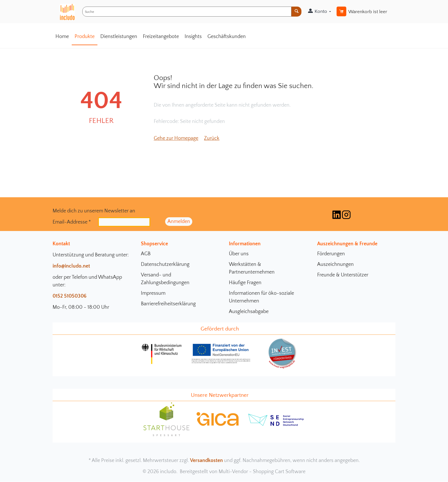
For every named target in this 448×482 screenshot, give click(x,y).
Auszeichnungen (335, 264)
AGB (146, 254)
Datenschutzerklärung (165, 264)
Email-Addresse (72, 222)
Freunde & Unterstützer (343, 275)
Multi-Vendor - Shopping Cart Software (262, 472)
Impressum (153, 293)
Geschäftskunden (227, 37)
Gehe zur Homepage (176, 138)
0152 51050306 (70, 296)
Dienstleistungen (119, 37)
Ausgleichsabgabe (249, 312)
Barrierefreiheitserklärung (168, 304)
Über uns (239, 254)
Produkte (85, 37)
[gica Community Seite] (218, 425)
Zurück (212, 138)
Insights (193, 37)
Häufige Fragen (245, 283)
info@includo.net (71, 266)
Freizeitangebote (161, 37)
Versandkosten (206, 461)
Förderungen (331, 254)
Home (62, 37)
